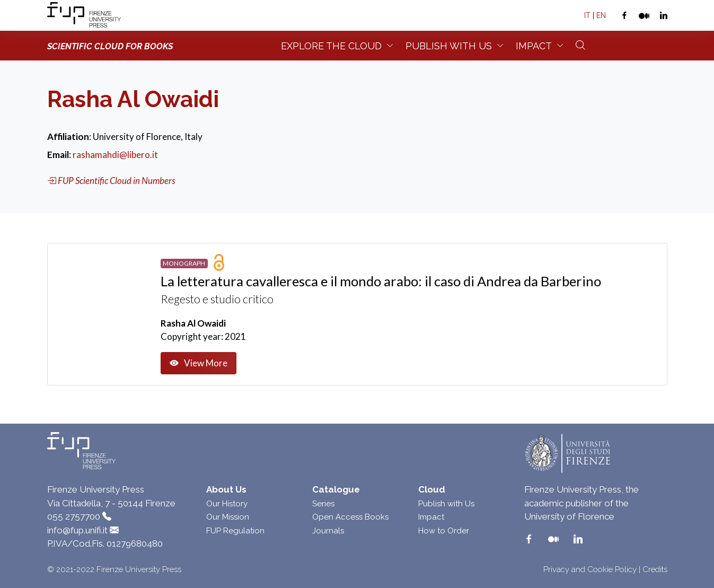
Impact (534, 46)
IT (587, 15)
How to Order (444, 531)
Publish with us (449, 46)
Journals (328, 531)
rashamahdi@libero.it (115, 155)
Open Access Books (350, 517)
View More (199, 363)
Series (323, 504)
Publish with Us (446, 504)
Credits (655, 569)
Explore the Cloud (331, 46)
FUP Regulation (235, 531)
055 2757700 (74, 516)
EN (601, 15)
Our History (227, 504)
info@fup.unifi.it (77, 530)
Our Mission (228, 517)
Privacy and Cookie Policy (590, 569)
